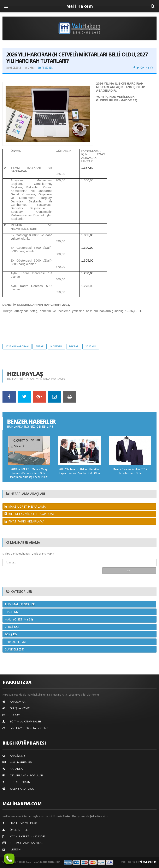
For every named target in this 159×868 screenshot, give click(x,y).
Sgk (11, 634)
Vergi (12, 627)
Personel (45, 68)
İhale (12, 612)
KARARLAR (17, 769)
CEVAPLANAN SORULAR (26, 775)
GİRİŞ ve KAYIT (20, 708)
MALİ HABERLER (21, 762)
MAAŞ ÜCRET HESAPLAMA (25, 506)
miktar (74, 346)
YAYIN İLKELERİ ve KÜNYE (27, 836)
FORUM (15, 715)
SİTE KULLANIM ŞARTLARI (27, 843)
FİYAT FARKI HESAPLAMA (25, 521)
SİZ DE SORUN (20, 782)
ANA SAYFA (18, 702)
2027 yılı (91, 346)
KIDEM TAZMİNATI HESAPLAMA (29, 514)
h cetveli (56, 346)
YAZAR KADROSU (22, 789)
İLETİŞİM (16, 849)
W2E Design (148, 862)
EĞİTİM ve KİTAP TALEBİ (26, 721)
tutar (40, 346)
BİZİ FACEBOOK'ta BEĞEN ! (29, 728)
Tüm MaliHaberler (20, 604)
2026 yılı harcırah (17, 346)
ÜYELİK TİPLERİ (20, 830)
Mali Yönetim (19, 619)
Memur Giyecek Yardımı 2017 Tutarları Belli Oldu (130, 471)
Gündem (14, 649)
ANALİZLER (17, 756)
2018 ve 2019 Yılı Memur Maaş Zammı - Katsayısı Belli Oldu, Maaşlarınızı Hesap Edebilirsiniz (29, 473)
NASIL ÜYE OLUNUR (23, 823)
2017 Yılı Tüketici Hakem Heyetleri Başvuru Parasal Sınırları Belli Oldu (80, 471)
